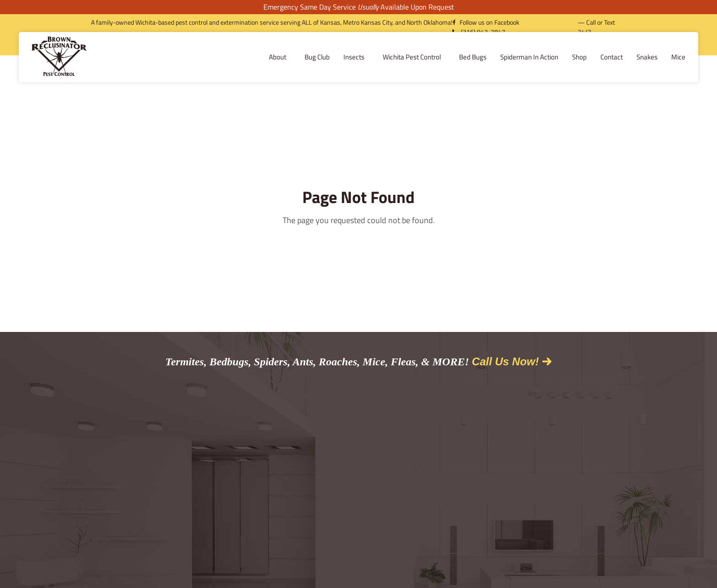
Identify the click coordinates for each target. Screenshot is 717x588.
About (211, 57)
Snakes (578, 57)
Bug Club (249, 57)
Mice (610, 57)
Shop (511, 57)
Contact (543, 57)
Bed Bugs (404, 57)
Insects (288, 57)
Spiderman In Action (461, 57)
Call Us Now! (506, 361)
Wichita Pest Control (345, 57)
